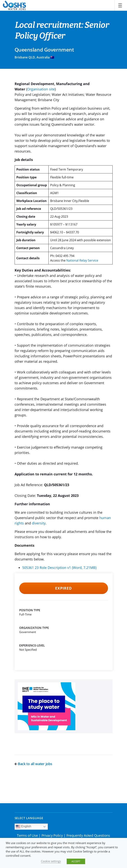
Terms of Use (27, 835)
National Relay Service (82, 260)
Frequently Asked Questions (88, 835)
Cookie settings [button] (51, 861)
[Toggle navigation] (120, 5)
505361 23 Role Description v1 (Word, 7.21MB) (59, 568)
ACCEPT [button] (76, 861)
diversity (39, 523)
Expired (63, 588)
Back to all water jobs (33, 764)
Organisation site (41, 89)
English (24, 827)
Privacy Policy (52, 835)
